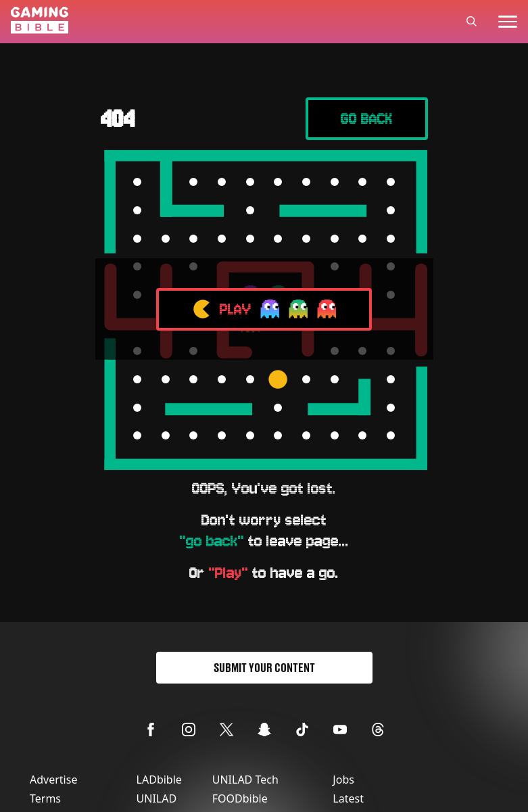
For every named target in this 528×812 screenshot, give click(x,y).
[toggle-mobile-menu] (508, 22)
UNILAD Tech (245, 780)
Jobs (343, 780)
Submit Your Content (264, 668)
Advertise (53, 780)
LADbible (159, 780)
